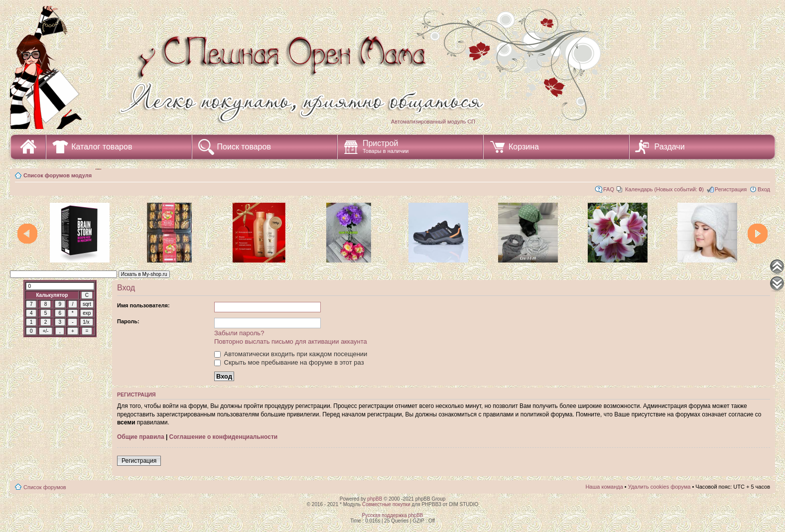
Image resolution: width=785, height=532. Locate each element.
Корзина (524, 147)
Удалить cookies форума (659, 487)
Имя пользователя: (143, 305)
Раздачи (670, 147)
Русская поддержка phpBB (392, 515)
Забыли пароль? (239, 333)
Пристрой (386, 146)
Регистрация (731, 189)
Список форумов (45, 487)
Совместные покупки (386, 504)
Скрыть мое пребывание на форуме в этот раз (289, 362)
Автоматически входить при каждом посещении (291, 354)
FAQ (609, 189)
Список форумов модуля (58, 175)
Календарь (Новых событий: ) (664, 189)
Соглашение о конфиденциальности (224, 437)
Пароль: (128, 321)
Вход (764, 189)
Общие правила (141, 437)
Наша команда (604, 487)
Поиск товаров (244, 147)
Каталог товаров (102, 147)
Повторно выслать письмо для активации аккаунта (291, 341)
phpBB (375, 499)
